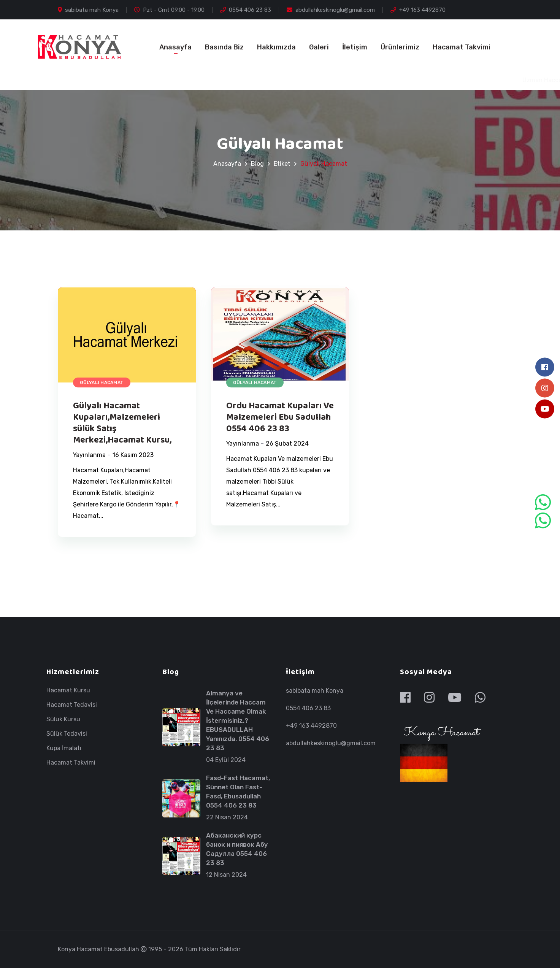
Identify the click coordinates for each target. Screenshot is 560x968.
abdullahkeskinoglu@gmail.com (331, 10)
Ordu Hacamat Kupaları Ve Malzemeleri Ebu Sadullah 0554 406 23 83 (280, 417)
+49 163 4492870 (418, 10)
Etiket (282, 164)
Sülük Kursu (63, 719)
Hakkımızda (276, 47)
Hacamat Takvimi (462, 47)
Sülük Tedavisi (67, 734)
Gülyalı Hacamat (102, 382)
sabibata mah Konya (88, 10)
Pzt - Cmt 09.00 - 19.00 (169, 10)
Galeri (319, 47)
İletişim (355, 47)
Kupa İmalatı (64, 748)
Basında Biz (224, 47)
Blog (257, 164)
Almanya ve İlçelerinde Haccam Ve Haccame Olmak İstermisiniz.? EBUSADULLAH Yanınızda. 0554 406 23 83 (238, 720)
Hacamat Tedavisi (72, 705)
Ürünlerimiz (400, 47)
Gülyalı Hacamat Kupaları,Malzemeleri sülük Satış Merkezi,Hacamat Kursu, (122, 423)
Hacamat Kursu (68, 690)
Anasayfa (175, 47)
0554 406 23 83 (246, 10)
